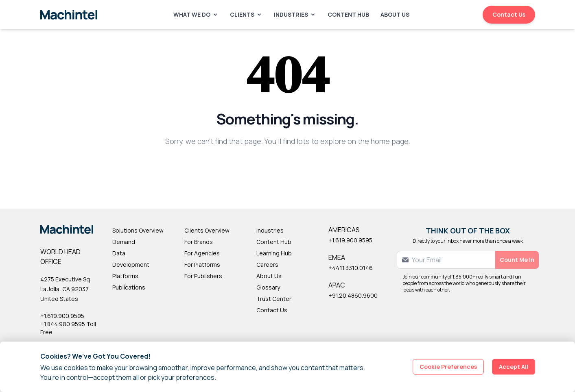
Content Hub (348, 14)
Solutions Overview (138, 230)
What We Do (196, 14)
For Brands (199, 242)
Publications (129, 287)
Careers (267, 265)
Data (119, 253)
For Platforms (202, 265)
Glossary (268, 287)
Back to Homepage (287, 168)
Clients (246, 14)
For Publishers (203, 276)
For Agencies (202, 253)
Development (131, 265)
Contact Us (509, 14)
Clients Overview (207, 230)
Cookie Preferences (448, 367)
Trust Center (274, 299)
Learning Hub (274, 253)
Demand (124, 242)
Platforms (125, 276)
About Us (395, 14)
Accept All (514, 367)
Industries (295, 14)
